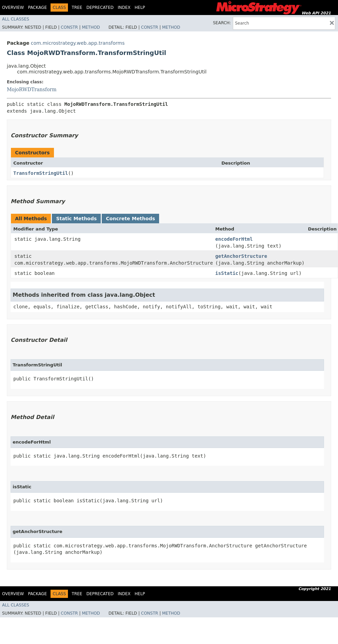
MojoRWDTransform (32, 89)
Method (91, 27)
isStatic (227, 273)
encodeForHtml (234, 239)
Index (124, 8)
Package (37, 8)
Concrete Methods (130, 219)
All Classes (16, 19)
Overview (13, 8)
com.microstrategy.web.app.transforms (78, 43)
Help (140, 8)
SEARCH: (222, 23)
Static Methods (76, 219)
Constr (69, 27)
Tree (77, 8)
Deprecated (100, 8)
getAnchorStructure (241, 256)
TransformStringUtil (41, 173)
